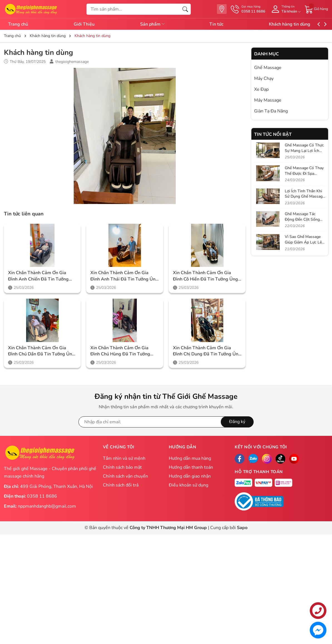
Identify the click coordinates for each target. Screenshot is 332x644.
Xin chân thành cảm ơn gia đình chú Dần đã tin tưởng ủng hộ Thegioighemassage (41, 351)
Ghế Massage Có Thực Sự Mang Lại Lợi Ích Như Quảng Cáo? (304, 151)
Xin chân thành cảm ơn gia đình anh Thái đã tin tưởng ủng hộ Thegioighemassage (124, 276)
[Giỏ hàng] (316, 9)
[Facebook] (240, 459)
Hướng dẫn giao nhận (190, 476)
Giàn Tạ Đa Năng (271, 111)
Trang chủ (18, 24)
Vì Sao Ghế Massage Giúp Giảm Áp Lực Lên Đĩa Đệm (304, 242)
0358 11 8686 (42, 496)
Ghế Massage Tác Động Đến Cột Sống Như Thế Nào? (302, 219)
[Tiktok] (280, 459)
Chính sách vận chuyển (125, 476)
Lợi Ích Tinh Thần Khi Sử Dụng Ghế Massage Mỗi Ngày (305, 196)
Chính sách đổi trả (121, 485)
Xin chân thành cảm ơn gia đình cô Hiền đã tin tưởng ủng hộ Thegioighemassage (205, 276)
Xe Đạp (261, 89)
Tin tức (227, 24)
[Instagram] (267, 459)
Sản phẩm (160, 24)
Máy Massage (268, 100)
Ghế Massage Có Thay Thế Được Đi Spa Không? (304, 173)
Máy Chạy (264, 78)
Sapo (242, 528)
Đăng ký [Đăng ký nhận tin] (237, 422)
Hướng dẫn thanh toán (191, 467)
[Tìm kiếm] (185, 9)
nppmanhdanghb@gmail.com (47, 506)
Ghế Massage (268, 68)
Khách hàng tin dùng (303, 24)
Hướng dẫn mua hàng (190, 458)
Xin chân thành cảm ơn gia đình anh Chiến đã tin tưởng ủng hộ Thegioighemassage (38, 276)
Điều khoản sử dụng (189, 485)
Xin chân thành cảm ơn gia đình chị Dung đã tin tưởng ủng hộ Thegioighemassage (207, 351)
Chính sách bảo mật (122, 467)
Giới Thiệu (87, 24)
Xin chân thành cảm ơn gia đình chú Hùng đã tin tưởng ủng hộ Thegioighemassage (120, 351)
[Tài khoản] (285, 9)
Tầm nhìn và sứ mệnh (124, 458)
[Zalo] (253, 459)
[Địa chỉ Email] (166, 422)
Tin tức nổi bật (273, 134)
